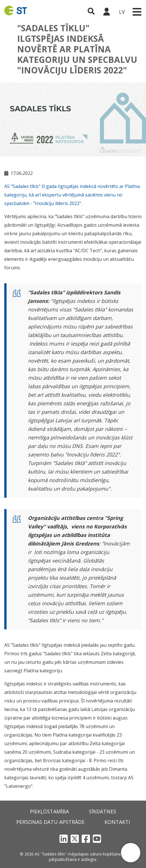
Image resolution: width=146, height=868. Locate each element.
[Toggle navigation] (137, 12)
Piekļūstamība (49, 811)
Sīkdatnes (102, 811)
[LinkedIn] (64, 839)
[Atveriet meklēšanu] (91, 12)
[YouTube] (97, 839)
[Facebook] (86, 839)
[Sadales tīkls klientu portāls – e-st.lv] (106, 12)
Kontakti (117, 822)
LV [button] (122, 12)
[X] (75, 839)
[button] (131, 853)
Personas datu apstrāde (50, 822)
